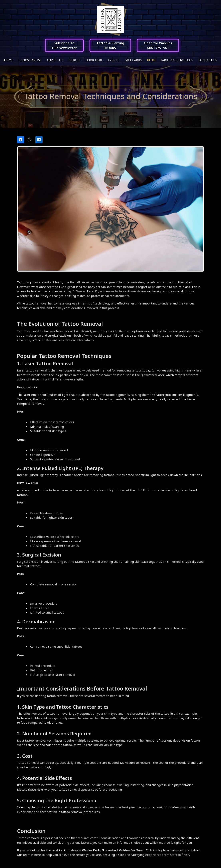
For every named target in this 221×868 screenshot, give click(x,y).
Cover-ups (55, 60)
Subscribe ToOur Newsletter (64, 45)
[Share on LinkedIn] (39, 140)
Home (9, 60)
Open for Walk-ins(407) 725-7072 (158, 45)
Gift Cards (133, 60)
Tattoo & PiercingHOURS (110, 45)
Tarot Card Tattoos (177, 60)
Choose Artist (30, 60)
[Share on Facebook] (21, 140)
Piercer (74, 60)
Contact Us (208, 60)
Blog (151, 60)
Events (114, 60)
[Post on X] (30, 140)
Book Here (94, 60)
